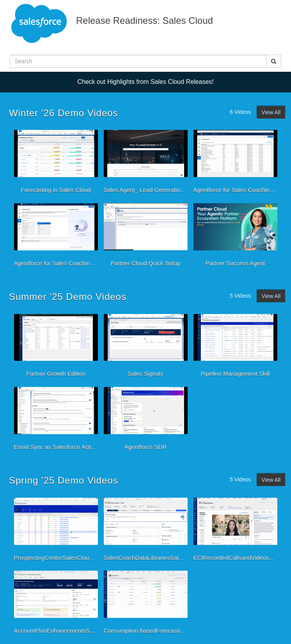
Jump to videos (0, 0)
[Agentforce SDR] (146, 420)
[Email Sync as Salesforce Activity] (56, 420)
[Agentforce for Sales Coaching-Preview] (235, 163)
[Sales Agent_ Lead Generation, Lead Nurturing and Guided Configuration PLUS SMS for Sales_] (146, 163)
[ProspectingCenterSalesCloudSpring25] (56, 531)
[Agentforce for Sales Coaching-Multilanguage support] (56, 237)
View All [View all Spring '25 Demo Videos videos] (271, 480)
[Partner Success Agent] (235, 237)
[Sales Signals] (146, 348)
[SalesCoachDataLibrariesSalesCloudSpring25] (146, 531)
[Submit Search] (274, 61)
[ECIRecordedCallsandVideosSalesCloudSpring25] (235, 531)
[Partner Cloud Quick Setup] (146, 237)
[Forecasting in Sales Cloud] (56, 163)
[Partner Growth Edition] (56, 348)
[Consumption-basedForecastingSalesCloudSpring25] (146, 604)
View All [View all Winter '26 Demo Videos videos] (271, 112)
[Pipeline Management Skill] (235, 348)
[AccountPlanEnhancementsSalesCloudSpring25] (56, 604)
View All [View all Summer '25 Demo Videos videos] (271, 296)
